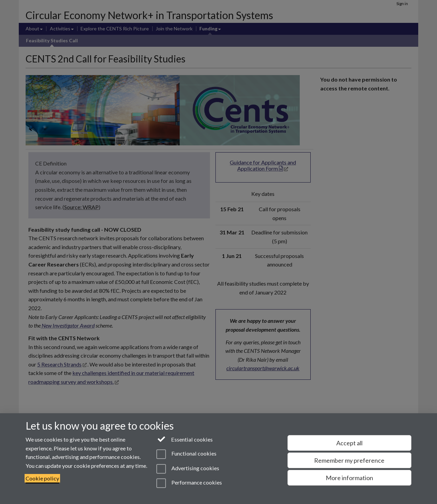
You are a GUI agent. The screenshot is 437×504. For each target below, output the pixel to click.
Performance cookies (189, 483)
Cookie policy (42, 478)
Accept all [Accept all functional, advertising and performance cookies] (349, 443)
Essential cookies (185, 439)
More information (349, 478)
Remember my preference (349, 460)
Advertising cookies (188, 469)
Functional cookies (186, 454)
